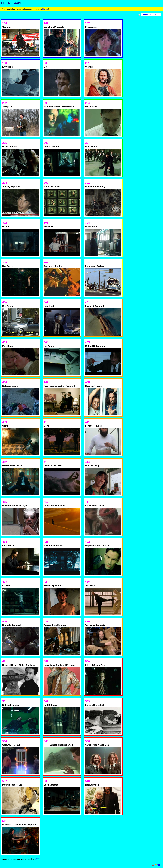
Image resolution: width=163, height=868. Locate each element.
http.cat (45, 9)
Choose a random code (151, 15)
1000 (37, 859)
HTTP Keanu (12, 3)
